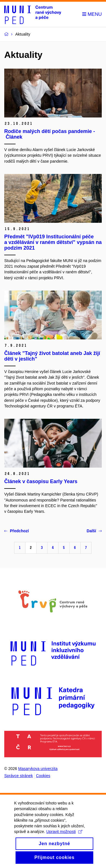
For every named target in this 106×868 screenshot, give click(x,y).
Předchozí (17, 531)
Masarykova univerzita (38, 769)
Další (94, 531)
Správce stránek (19, 776)
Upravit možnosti (64, 838)
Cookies (43, 776)
